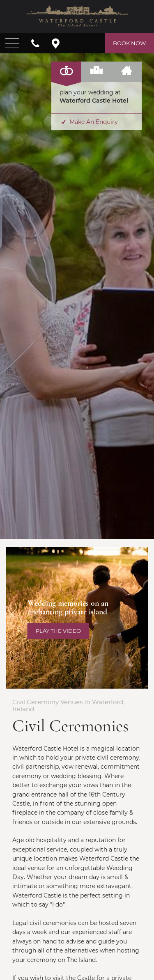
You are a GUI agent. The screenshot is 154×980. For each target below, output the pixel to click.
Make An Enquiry (89, 122)
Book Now (129, 43)
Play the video (58, 631)
